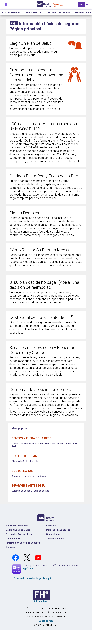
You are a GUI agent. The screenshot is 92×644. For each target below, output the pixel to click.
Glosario (10, 547)
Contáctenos (53, 534)
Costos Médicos (11, 12)
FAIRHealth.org (41, 601)
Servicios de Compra (59, 12)
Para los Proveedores (58, 530)
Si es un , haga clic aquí (32, 578)
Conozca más (46, 621)
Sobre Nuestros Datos (18, 530)
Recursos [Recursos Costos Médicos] (51, 526)
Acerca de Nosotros (17, 526)
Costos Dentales (34, 12)
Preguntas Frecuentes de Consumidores (20, 536)
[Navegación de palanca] (6, 4)
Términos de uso (55, 539)
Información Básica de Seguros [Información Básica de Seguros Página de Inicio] (23, 543)
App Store (28, 568)
